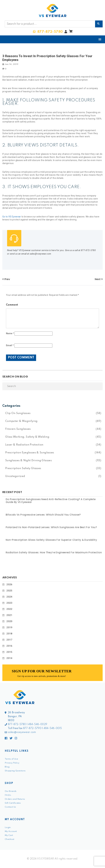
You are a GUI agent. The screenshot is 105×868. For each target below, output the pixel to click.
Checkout (10, 839)
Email (10, 345)
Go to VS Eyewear (12, 217)
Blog (7, 767)
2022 (9, 609)
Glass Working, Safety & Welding (27, 437)
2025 (9, 591)
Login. (8, 827)
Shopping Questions (15, 771)
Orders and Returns (15, 799)
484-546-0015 (53, 728)
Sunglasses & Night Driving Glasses (28, 461)
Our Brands (11, 791)
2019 (9, 627)
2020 (9, 621)
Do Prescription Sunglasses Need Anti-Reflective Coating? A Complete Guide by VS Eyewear (51, 501)
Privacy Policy (12, 763)
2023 (9, 603)
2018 (9, 634)
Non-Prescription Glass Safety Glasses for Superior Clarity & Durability (51, 540)
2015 (9, 652)
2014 (9, 658)
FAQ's (8, 795)
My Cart (9, 835)
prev (6, 279)
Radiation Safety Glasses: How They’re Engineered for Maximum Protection (54, 553)
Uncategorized (15, 476)
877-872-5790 (32, 728)
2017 (9, 640)
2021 (9, 615)
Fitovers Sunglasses (18, 429)
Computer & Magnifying (21, 421)
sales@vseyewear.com (22, 732)
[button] (71, 32)
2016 (9, 646)
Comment (12, 305)
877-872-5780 (17, 724)
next (99, 279)
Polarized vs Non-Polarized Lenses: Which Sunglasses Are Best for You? (51, 527)
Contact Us (10, 807)
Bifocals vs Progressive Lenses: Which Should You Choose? (43, 515)
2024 (9, 597)
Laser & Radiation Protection (24, 445)
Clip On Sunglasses (18, 413)
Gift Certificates (13, 803)
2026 (9, 584)
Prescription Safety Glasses (23, 468)
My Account (11, 831)
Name (10, 333)
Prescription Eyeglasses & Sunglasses (30, 453)
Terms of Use (11, 759)
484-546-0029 (38, 724)
